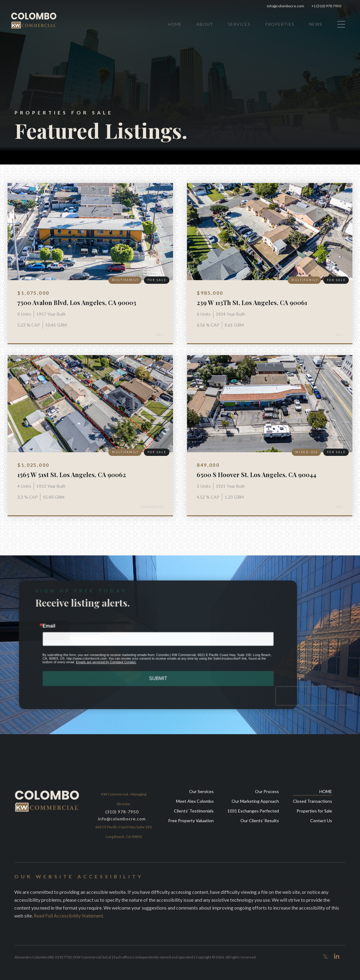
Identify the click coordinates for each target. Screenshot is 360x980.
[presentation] (310, 694)
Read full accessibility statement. (69, 916)
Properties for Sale (314, 811)
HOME (175, 24)
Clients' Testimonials (194, 811)
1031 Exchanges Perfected (253, 811)
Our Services (201, 791)
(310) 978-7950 (122, 812)
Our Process (267, 791)
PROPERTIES (280, 24)
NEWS (316, 24)
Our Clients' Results (260, 821)
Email (52, 627)
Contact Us (321, 821)
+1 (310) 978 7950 (328, 6)
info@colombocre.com (285, 6)
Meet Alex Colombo (195, 801)
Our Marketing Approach (255, 801)
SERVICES (239, 24)
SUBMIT (158, 677)
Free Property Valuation (191, 821)
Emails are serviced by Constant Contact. (108, 662)
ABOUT (205, 24)
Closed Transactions (312, 801)
